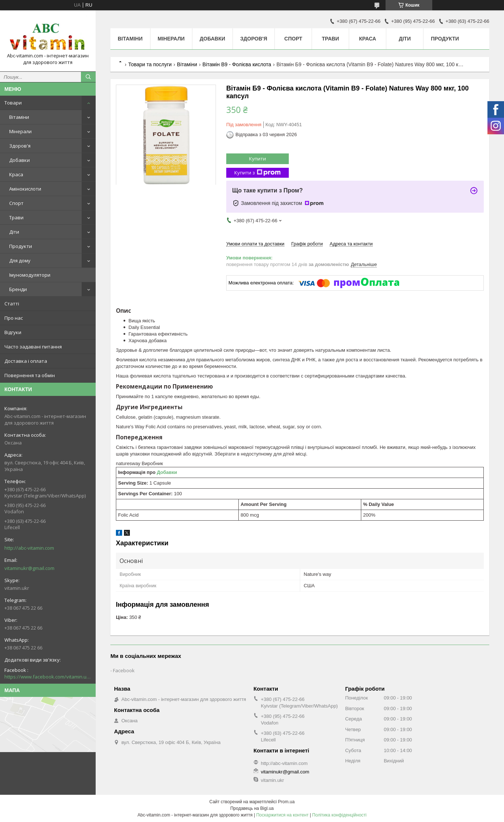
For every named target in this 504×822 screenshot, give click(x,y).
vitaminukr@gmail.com (29, 568)
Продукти (21, 246)
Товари (13, 103)
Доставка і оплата (26, 361)
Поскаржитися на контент (282, 815)
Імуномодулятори (30, 275)
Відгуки (13, 332)
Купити (258, 159)
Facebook (124, 670)
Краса (16, 174)
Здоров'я (20, 146)
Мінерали (20, 131)
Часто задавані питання (33, 347)
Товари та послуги (150, 64)
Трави (16, 217)
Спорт (16, 203)
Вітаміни (19, 117)
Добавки (19, 160)
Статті (12, 304)
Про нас (14, 318)
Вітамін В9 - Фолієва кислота (237, 64)
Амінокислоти (25, 189)
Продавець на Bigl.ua (252, 808)
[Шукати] (88, 77)
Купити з (258, 173)
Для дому (20, 261)
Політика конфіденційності (340, 815)
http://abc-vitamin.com (29, 548)
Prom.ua (286, 802)
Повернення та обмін (30, 375)
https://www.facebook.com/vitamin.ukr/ (48, 677)
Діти (14, 232)
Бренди (18, 289)
